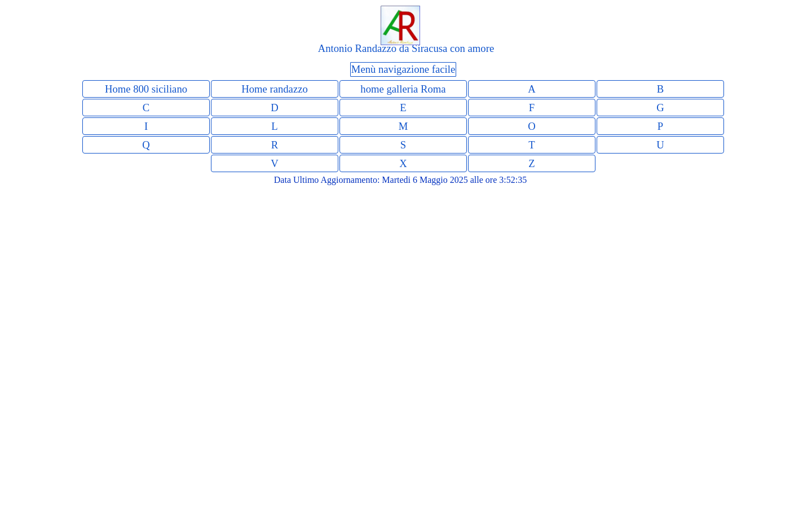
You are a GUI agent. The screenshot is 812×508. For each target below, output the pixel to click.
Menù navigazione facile (403, 69)
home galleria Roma (403, 89)
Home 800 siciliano (146, 89)
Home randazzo (275, 89)
